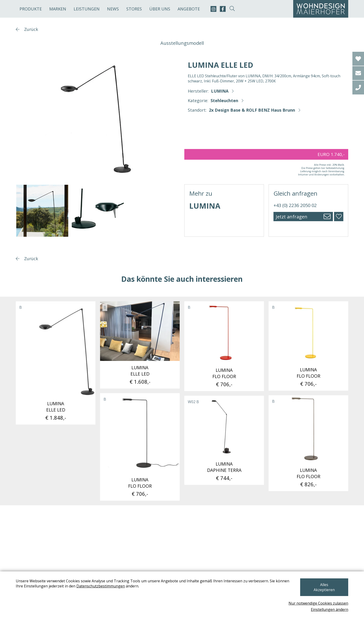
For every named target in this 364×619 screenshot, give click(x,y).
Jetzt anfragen (292, 217)
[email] (358, 73)
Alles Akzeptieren (324, 590)
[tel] (358, 88)
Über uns (160, 9)
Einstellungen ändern (330, 609)
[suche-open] (232, 9)
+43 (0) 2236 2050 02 (295, 205)
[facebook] (223, 9)
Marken (58, 9)
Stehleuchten (224, 100)
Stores (134, 9)
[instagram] (213, 9)
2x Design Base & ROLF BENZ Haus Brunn (252, 110)
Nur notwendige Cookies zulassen (318, 603)
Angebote (189, 9)
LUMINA (220, 91)
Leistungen (87, 9)
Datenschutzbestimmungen (101, 591)
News (113, 9)
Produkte (31, 9)
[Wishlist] (358, 59)
